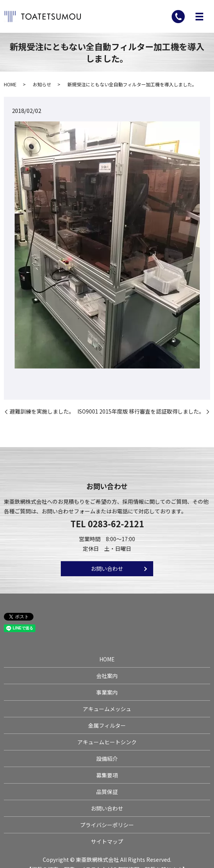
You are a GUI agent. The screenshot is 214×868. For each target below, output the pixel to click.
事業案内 (107, 692)
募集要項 (107, 775)
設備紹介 (107, 759)
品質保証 (107, 792)
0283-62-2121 (116, 523)
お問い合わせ (107, 569)
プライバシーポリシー (107, 825)
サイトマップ (107, 841)
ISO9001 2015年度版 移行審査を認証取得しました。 (141, 411)
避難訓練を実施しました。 (42, 411)
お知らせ (42, 84)
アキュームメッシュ (107, 709)
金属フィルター (107, 725)
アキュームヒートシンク (107, 742)
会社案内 (107, 676)
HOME (10, 84)
